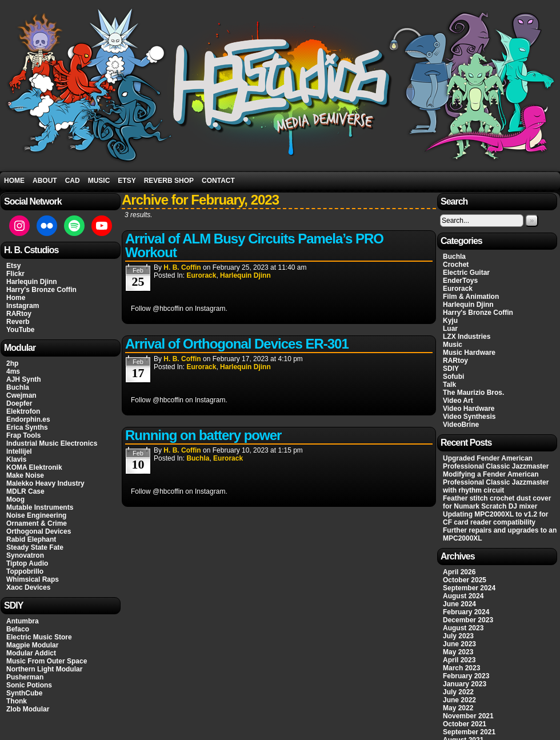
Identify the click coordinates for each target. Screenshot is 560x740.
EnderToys (460, 281)
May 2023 (458, 652)
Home (14, 181)
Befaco (18, 629)
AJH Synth (24, 379)
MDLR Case (25, 491)
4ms (13, 371)
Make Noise (25, 475)
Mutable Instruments (40, 507)
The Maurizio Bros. (473, 393)
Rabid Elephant (31, 539)
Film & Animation (471, 297)
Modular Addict (31, 653)
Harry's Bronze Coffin (41, 290)
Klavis (16, 459)
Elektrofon (23, 411)
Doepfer (19, 403)
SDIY (451, 369)
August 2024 (463, 596)
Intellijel (19, 451)
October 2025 (465, 580)
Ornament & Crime (37, 523)
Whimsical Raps (33, 579)
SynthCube (24, 693)
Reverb (18, 322)
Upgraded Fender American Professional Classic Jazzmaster (496, 462)
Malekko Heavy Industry (45, 483)
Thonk (17, 701)
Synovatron (25, 555)
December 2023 (468, 620)
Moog (15, 499)
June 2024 (459, 604)
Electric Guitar (466, 273)
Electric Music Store (39, 637)
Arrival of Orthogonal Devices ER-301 (237, 344)
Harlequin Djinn (32, 282)
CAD (73, 181)
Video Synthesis (469, 417)
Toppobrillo (25, 571)
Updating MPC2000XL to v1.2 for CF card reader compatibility (495, 518)
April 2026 (459, 572)
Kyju (450, 321)
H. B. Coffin (182, 267)
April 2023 (459, 660)
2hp (12, 363)
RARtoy (19, 314)
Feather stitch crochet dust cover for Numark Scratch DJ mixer (497, 502)
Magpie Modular (32, 645)
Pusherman (25, 677)
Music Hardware (469, 353)
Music (99, 181)
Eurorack (201, 275)
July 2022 (458, 692)
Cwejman (21, 395)
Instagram (23, 306)
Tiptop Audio (27, 563)
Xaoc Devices (28, 587)
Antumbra (23, 621)
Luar (450, 329)
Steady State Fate (35, 547)
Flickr (15, 274)
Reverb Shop (169, 181)
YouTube (21, 330)
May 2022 (458, 708)
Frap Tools (23, 435)
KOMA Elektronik (34, 467)
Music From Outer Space (47, 661)
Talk (449, 385)
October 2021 (465, 724)
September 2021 (469, 732)
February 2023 (466, 676)
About (45, 181)
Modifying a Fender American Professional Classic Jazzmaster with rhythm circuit (496, 482)
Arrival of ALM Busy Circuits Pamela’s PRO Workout (254, 245)
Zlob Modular (28, 709)
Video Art (458, 401)
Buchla (18, 387)
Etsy (127, 181)
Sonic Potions (29, 685)
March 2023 (461, 668)
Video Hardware (469, 409)
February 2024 (466, 612)
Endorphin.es (28, 419)
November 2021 (468, 716)
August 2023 (463, 628)
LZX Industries (467, 337)
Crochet (456, 265)
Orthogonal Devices (39, 531)
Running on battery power (203, 435)
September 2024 (469, 588)
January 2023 (465, 684)
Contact (218, 181)
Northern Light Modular (44, 669)
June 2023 (459, 644)
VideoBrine (461, 425)
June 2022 (459, 700)
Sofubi (453, 377)
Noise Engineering (36, 515)
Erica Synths (27, 427)
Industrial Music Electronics (52, 443)
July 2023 (458, 636)
